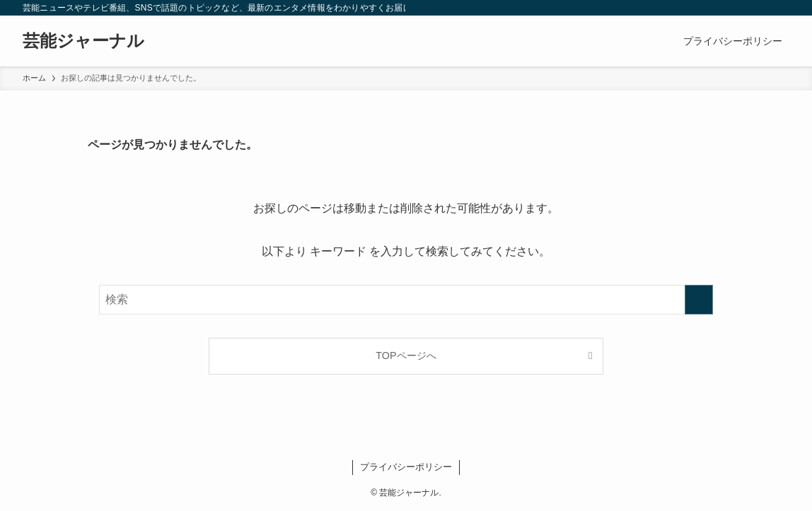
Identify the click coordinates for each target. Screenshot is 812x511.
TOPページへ (406, 356)
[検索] (780, 8)
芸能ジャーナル (83, 41)
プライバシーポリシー (406, 467)
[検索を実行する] (699, 300)
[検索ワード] (406, 300)
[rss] (762, 8)
